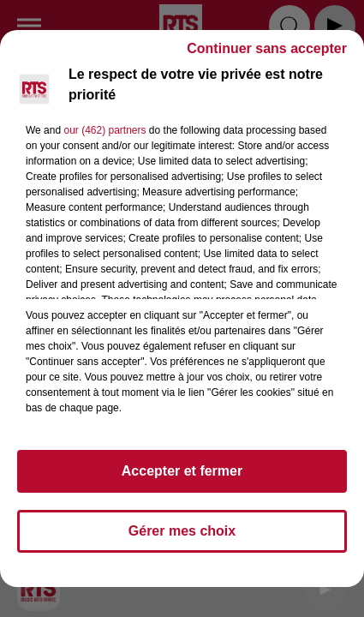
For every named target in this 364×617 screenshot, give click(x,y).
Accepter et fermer (182, 471)
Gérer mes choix (182, 531)
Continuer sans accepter (267, 48)
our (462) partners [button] (104, 130)
